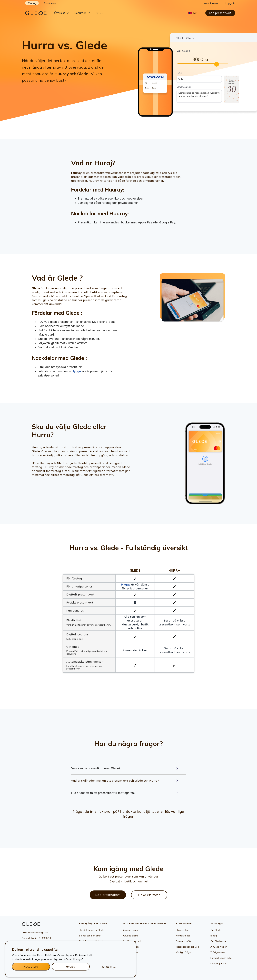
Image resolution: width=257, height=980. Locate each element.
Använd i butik (131, 930)
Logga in (230, 3)
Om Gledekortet (219, 941)
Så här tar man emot (90, 936)
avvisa (71, 966)
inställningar (109, 966)
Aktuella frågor (219, 947)
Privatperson (50, 3)
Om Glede (216, 930)
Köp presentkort (220, 13)
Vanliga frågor (184, 952)
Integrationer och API (187, 947)
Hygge (76, 371)
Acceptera (31, 966)
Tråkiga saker (218, 952)
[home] (38, 13)
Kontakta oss (211, 3)
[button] (62, 13)
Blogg (214, 936)
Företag (32, 3)
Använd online (131, 936)
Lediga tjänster (219, 963)
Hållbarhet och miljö (221, 958)
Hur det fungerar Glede (91, 930)
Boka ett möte (149, 895)
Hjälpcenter (182, 930)
